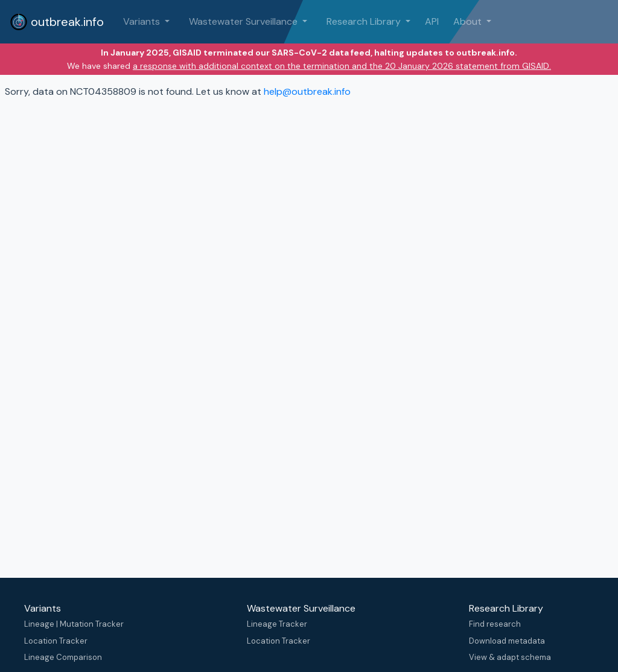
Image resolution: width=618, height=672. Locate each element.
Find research (495, 624)
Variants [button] (143, 21)
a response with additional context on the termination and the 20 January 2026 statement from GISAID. (342, 66)
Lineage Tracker (277, 624)
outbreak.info (57, 22)
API (432, 21)
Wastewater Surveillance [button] (244, 21)
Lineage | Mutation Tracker (74, 624)
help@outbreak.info (307, 91)
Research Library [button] (365, 21)
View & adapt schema (510, 657)
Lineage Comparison (63, 657)
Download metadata (507, 641)
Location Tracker (56, 641)
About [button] (469, 21)
